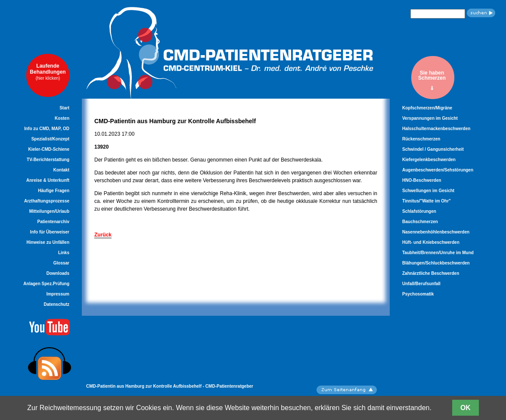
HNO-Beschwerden (422, 180)
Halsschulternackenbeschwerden (436, 129)
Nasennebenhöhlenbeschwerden (436, 232)
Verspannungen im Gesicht (430, 118)
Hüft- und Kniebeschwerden (431, 242)
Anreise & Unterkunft (48, 180)
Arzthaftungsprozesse (47, 201)
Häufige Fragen (54, 191)
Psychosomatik (418, 294)
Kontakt (61, 170)
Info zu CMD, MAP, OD (47, 129)
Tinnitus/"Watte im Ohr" (427, 201)
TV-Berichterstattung (48, 160)
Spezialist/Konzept (50, 139)
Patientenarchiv (53, 222)
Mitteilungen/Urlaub (49, 211)
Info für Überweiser (50, 232)
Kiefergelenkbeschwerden (429, 160)
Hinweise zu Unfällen (48, 242)
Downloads (58, 273)
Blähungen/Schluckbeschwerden (436, 263)
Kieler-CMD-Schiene (49, 149)
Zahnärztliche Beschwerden (431, 273)
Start (64, 108)
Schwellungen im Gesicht (428, 191)
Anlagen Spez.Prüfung (46, 284)
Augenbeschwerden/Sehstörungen (438, 170)
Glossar (61, 263)
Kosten (62, 118)
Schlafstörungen (419, 211)
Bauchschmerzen (420, 222)
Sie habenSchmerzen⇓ (432, 80)
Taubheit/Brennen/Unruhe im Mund (438, 253)
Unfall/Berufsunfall (421, 284)
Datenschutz (57, 304)
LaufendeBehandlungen (48, 72)
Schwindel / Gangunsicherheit (433, 149)
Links (64, 253)
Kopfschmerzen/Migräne (427, 108)
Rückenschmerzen (421, 139)
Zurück (103, 235)
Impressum (58, 294)
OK (466, 408)
